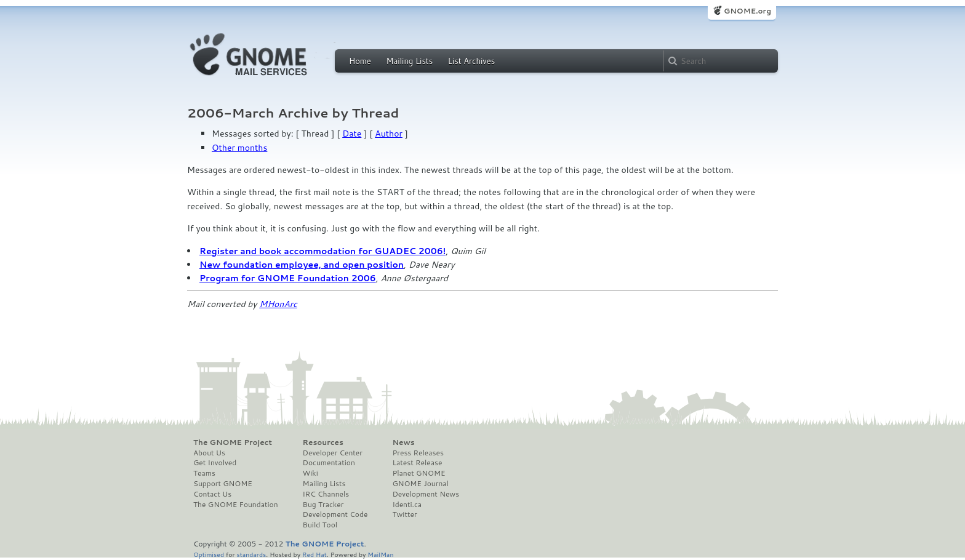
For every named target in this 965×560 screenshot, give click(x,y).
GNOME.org (747, 11)
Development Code (335, 514)
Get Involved (215, 463)
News (403, 442)
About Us (209, 453)
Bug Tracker (323, 505)
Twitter (404, 514)
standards (251, 554)
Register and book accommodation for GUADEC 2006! (322, 251)
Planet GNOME (418, 473)
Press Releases (418, 453)
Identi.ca (407, 505)
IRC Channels (326, 494)
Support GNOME (223, 484)
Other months (239, 148)
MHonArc (278, 304)
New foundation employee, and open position (302, 265)
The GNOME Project (233, 442)
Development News (426, 494)
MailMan (380, 554)
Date (352, 134)
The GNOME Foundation (236, 505)
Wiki (310, 473)
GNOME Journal (420, 484)
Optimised (209, 554)
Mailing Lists (409, 61)
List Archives (471, 61)
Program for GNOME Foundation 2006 (288, 278)
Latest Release (417, 463)
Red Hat (314, 554)
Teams (204, 473)
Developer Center (333, 453)
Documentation (329, 463)
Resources (323, 442)
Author (389, 134)
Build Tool (320, 525)
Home (360, 61)
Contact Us (212, 494)
